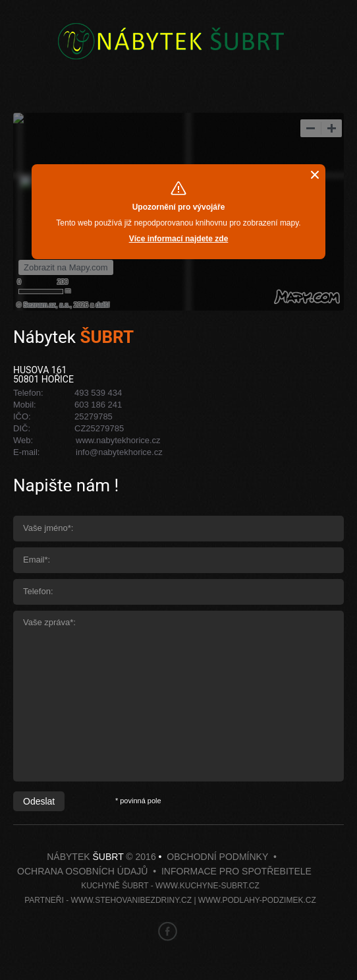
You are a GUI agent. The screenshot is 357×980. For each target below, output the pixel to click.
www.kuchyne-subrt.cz (207, 886)
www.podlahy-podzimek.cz (257, 900)
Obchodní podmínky (217, 857)
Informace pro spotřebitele (236, 871)
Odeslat (39, 801)
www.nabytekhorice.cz (118, 440)
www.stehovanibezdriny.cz (131, 900)
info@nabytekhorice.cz (119, 452)
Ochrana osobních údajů (82, 871)
